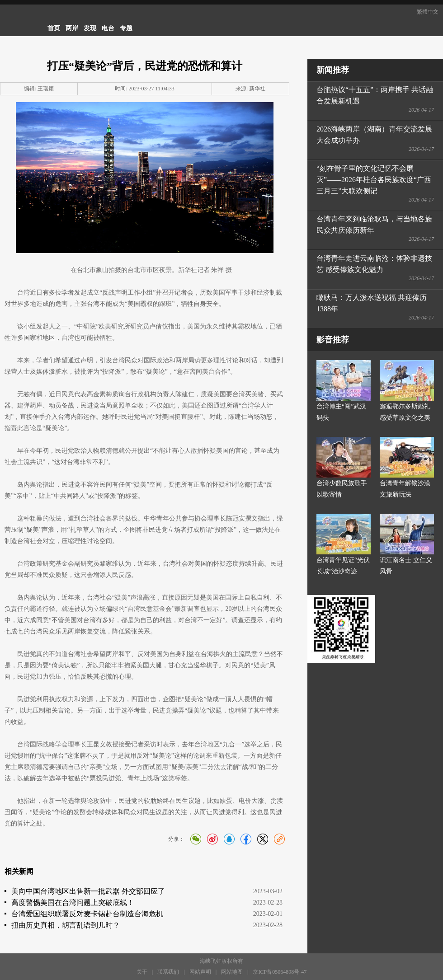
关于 (142, 972)
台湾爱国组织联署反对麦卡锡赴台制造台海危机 (87, 914)
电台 (108, 28)
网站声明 (200, 972)
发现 (90, 28)
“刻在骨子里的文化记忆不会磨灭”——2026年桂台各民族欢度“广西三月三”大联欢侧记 (374, 180)
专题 (126, 28)
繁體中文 (428, 12)
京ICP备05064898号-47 (280, 972)
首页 (54, 28)
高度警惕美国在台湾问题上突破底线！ (73, 903)
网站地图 (232, 972)
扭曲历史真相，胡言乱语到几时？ (66, 925)
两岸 (72, 28)
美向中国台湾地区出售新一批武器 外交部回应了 (88, 891)
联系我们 (168, 972)
